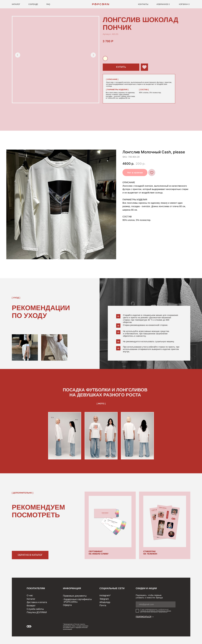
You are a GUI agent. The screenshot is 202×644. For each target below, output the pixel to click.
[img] (101, 4)
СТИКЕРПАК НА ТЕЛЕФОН (150, 553)
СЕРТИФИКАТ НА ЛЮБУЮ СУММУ (99, 553)
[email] (156, 604)
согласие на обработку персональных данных (156, 611)
